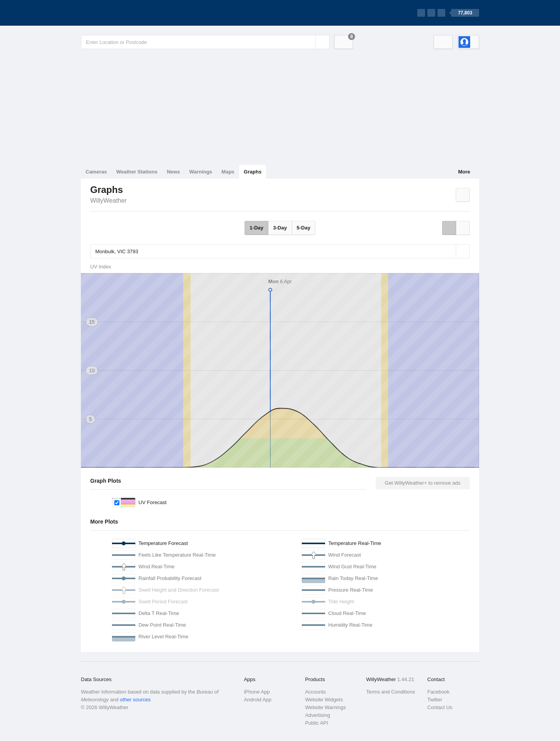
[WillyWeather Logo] (117, 13)
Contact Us (440, 707)
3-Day (280, 228)
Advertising (317, 715)
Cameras (96, 172)
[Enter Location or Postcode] (205, 42)
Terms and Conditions (391, 692)
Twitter (435, 700)
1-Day (256, 228)
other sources (135, 700)
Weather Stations (137, 172)
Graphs (253, 172)
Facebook (438, 692)
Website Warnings (325, 707)
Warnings (201, 172)
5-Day (304, 228)
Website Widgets (324, 700)
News (173, 172)
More (464, 172)
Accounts (315, 692)
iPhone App (257, 692)
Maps (228, 172)
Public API (316, 723)
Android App (258, 700)
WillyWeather (108, 201)
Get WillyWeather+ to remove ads (423, 483)
